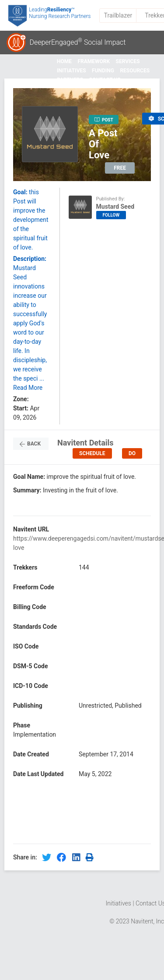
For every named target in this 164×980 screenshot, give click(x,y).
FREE (120, 168)
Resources (135, 71)
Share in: (25, 857)
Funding (103, 71)
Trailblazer (118, 15)
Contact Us (105, 80)
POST (104, 120)
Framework (94, 61)
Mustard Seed (115, 207)
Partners (70, 80)
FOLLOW (111, 215)
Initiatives (72, 71)
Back (31, 444)
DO (132, 453)
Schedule (92, 453)
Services (128, 61)
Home (64, 61)
